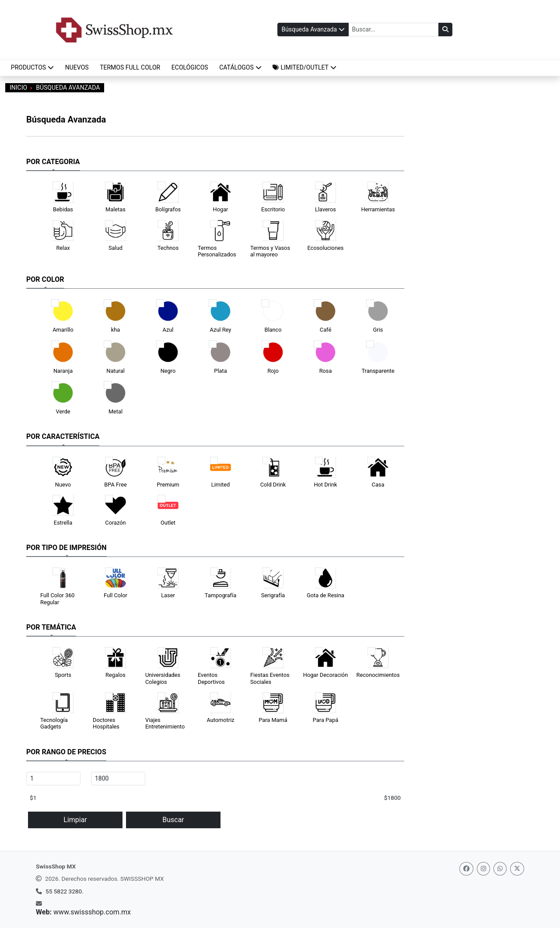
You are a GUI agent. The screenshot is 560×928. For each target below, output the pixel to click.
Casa (378, 485)
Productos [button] (32, 67)
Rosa (326, 371)
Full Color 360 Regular (58, 599)
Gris (378, 330)
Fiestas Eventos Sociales (270, 678)
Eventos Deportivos (211, 678)
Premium (168, 485)
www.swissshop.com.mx (92, 912)
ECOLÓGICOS (190, 67)
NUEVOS (77, 67)
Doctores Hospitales (106, 723)
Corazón (115, 523)
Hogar (221, 209)
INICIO (18, 88)
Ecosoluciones (326, 248)
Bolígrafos (168, 209)
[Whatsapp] (500, 869)
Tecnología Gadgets (54, 723)
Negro (168, 371)
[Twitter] (517, 869)
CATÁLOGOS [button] (240, 67)
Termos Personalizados (217, 251)
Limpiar (75, 820)
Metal (115, 411)
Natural (115, 371)
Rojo (273, 371)
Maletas (115, 209)
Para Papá (325, 720)
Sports (63, 675)
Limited (221, 485)
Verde (63, 411)
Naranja (63, 371)
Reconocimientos (378, 675)
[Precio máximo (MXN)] (118, 779)
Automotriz (220, 720)
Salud (115, 248)
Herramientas (378, 209)
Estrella (63, 523)
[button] (305, 68)
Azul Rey (221, 330)
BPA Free (115, 485)
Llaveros (325, 209)
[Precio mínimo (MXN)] (53, 779)
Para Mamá (273, 720)
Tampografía (220, 595)
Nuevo (63, 485)
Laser (168, 595)
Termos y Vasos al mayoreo (270, 251)
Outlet (168, 523)
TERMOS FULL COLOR (130, 67)
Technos (168, 248)
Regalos (115, 675)
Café (325, 330)
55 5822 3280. (65, 891)
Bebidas (63, 209)
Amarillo (63, 330)
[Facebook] (466, 869)
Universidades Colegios (163, 678)
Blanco (273, 330)
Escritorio (273, 209)
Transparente (378, 371)
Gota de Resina (325, 595)
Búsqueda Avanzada (312, 29)
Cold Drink (273, 485)
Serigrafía (273, 595)
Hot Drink (325, 485)
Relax (63, 248)
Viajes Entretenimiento (165, 723)
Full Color (115, 595)
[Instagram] (483, 869)
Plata (220, 371)
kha (116, 330)
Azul (168, 330)
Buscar (173, 820)
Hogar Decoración (326, 675)
